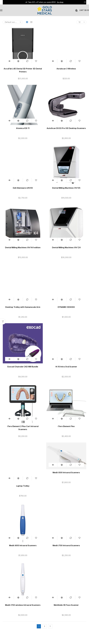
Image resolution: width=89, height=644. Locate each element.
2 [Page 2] (45, 626)
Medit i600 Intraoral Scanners (23, 546)
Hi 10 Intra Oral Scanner (66, 367)
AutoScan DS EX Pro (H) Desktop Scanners (66, 128)
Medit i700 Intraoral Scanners (66, 546)
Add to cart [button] (18, 61)
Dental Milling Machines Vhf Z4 (66, 248)
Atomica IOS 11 (23, 128)
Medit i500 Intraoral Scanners (66, 473)
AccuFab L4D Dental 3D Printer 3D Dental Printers (23, 70)
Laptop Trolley (23, 486)
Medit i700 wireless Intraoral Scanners (23, 605)
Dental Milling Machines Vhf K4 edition (23, 248)
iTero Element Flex (66, 426)
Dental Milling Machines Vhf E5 (66, 188)
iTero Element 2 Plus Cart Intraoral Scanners (23, 428)
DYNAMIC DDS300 (66, 307)
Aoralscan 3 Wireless (66, 69)
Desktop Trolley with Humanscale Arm (23, 307)
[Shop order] (13, 22)
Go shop (60, 2)
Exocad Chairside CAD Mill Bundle (23, 367)
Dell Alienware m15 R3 (23, 188)
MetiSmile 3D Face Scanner (66, 605)
